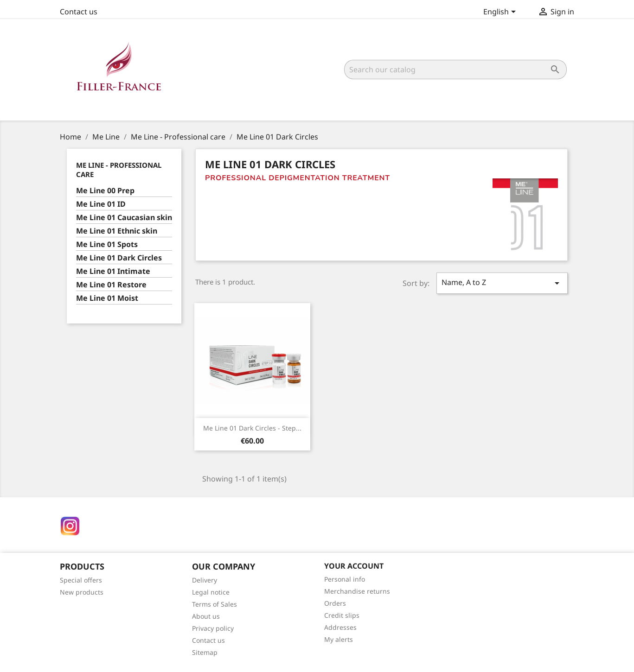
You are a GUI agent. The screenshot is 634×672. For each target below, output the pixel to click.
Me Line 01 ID (101, 204)
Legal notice (211, 592)
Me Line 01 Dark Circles (119, 258)
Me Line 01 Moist (107, 298)
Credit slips (342, 615)
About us (206, 616)
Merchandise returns (357, 591)
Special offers (81, 580)
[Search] (455, 70)
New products (82, 592)
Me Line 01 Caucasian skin (124, 218)
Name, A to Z (502, 283)
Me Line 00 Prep (105, 191)
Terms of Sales (215, 604)
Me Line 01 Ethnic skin (117, 231)
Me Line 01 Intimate (113, 271)
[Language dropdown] (501, 13)
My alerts (339, 639)
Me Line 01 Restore (111, 285)
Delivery (205, 580)
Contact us (79, 12)
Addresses (340, 627)
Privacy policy (213, 628)
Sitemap (205, 652)
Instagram (70, 526)
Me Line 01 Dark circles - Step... (252, 428)
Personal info (345, 579)
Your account (354, 566)
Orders (335, 603)
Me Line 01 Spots (107, 244)
